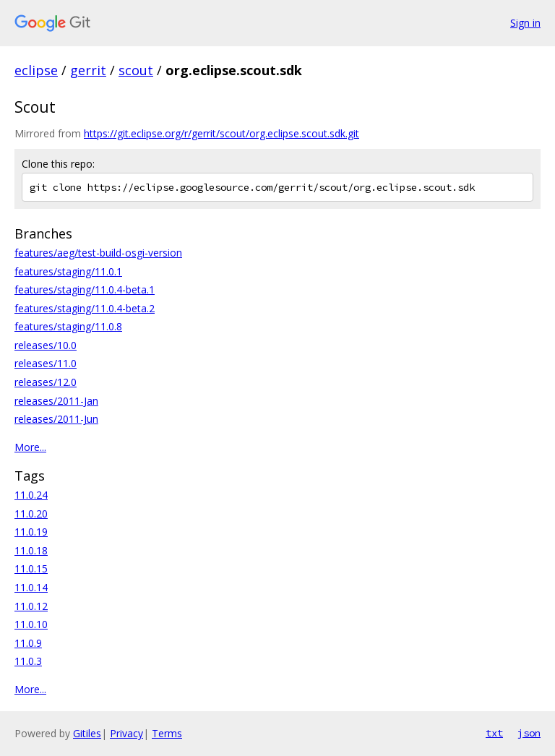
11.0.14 (31, 587)
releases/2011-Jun (56, 419)
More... (30, 447)
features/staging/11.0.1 (68, 271)
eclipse (36, 70)
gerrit (88, 70)
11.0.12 (31, 606)
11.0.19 (31, 532)
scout (136, 70)
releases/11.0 (46, 363)
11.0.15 (31, 568)
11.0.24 (31, 495)
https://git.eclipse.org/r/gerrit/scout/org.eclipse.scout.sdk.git (221, 133)
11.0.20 (31, 514)
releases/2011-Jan (56, 401)
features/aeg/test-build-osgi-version (98, 253)
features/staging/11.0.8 (68, 326)
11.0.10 (31, 624)
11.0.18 (31, 550)
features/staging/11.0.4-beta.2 (85, 308)
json (529, 733)
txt (494, 733)
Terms (167, 733)
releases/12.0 (46, 382)
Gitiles (87, 733)
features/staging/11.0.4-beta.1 (85, 289)
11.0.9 (28, 643)
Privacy (126, 733)
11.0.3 (28, 661)
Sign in (525, 23)
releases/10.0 (46, 345)
